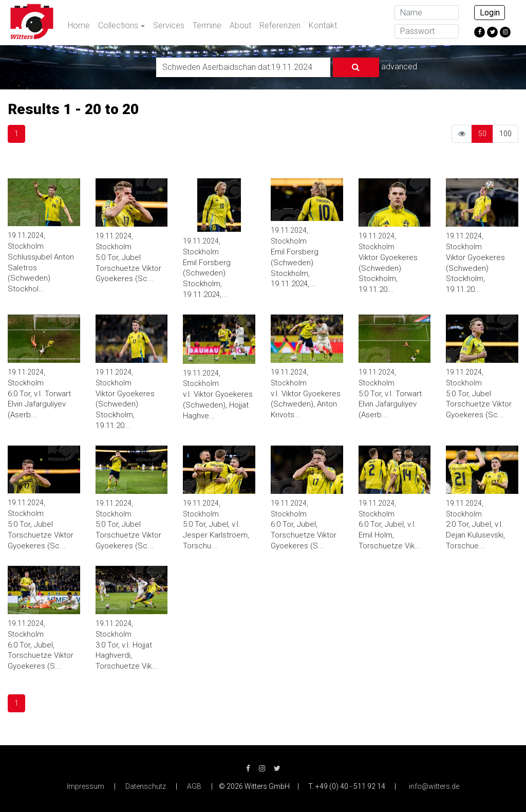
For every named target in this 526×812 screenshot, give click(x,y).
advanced (399, 67)
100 (505, 134)
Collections (118, 25)
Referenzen (280, 25)
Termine (207, 25)
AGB (194, 786)
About (240, 25)
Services (169, 25)
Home (79, 25)
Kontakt (323, 25)
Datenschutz (146, 786)
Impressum (86, 786)
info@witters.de (434, 786)
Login (490, 13)
